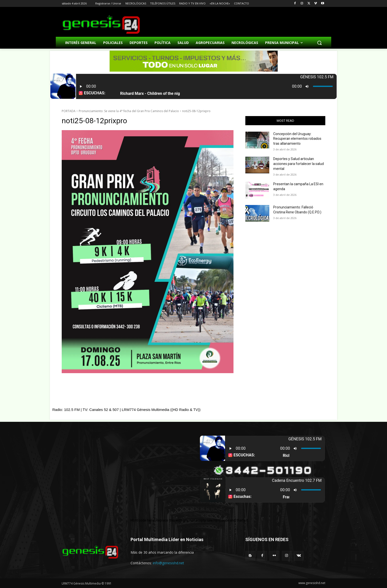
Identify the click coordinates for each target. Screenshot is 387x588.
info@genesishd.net (168, 563)
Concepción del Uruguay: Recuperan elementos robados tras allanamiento (297, 139)
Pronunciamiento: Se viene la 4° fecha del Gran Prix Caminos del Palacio (129, 111)
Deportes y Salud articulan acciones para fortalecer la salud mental (299, 164)
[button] (319, 43)
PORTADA (69, 111)
